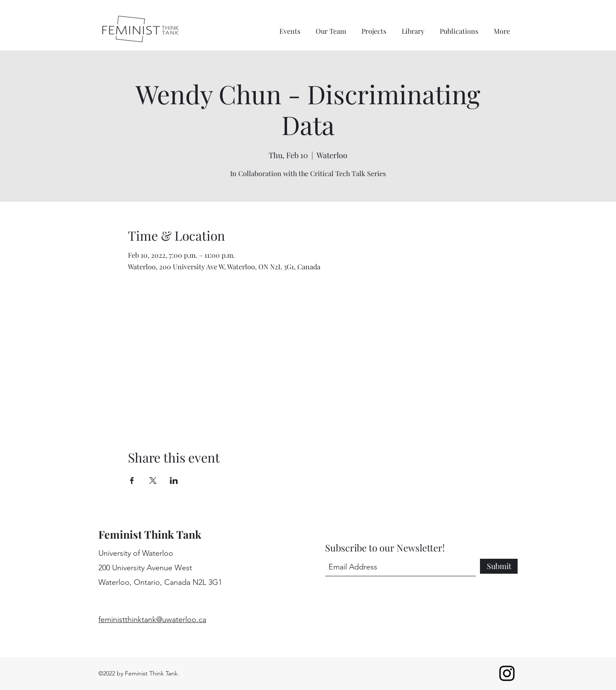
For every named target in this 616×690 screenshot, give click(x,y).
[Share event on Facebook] (132, 481)
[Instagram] (507, 673)
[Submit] (499, 566)
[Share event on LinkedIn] (174, 481)
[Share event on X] (153, 481)
